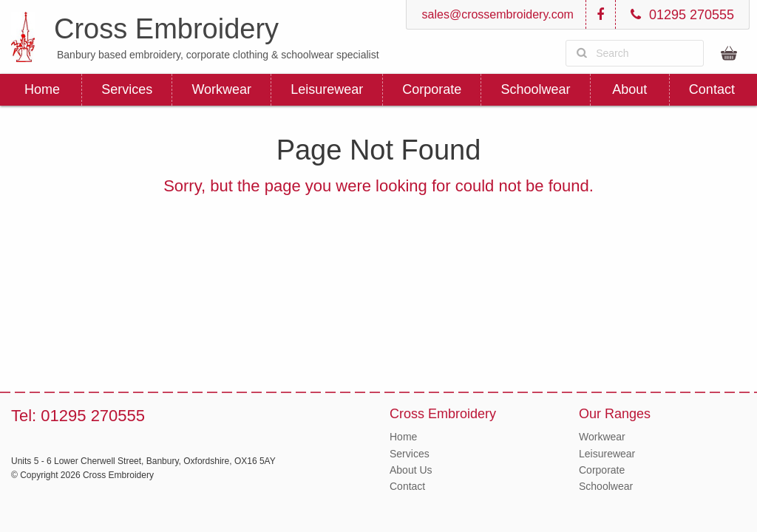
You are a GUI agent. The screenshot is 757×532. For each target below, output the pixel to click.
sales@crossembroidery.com (496, 14)
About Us (411, 470)
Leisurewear (327, 89)
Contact (712, 89)
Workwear (221, 89)
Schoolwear (535, 89)
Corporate (432, 89)
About (629, 89)
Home (42, 89)
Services (127, 89)
